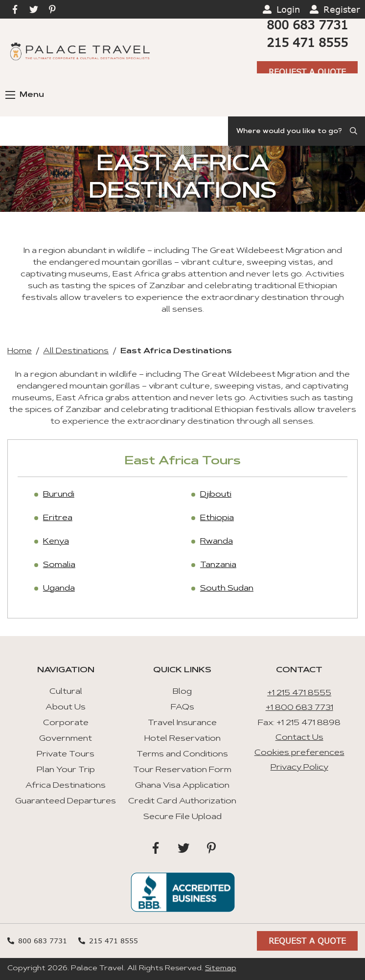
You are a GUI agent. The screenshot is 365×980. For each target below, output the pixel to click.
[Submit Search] (354, 131)
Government (66, 739)
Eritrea (58, 518)
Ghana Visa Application (182, 786)
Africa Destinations (66, 786)
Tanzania (218, 565)
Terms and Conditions (182, 754)
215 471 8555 (307, 42)
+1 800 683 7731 (299, 708)
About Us (66, 707)
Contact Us (299, 738)
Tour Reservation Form (182, 770)
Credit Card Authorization (182, 801)
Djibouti (216, 495)
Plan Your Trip (66, 770)
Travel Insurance (182, 723)
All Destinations (76, 351)
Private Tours (66, 754)
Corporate (66, 723)
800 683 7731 (307, 25)
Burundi (59, 495)
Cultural (66, 692)
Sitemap (221, 969)
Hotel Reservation (182, 739)
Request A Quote (307, 72)
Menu (25, 95)
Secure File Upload (182, 817)
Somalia (59, 565)
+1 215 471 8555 (299, 693)
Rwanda (217, 542)
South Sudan (227, 589)
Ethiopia (217, 518)
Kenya (56, 542)
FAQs (182, 707)
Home (20, 351)
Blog (182, 692)
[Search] (297, 131)
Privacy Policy (299, 768)
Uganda (59, 589)
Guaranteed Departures (66, 801)
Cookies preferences (299, 753)
